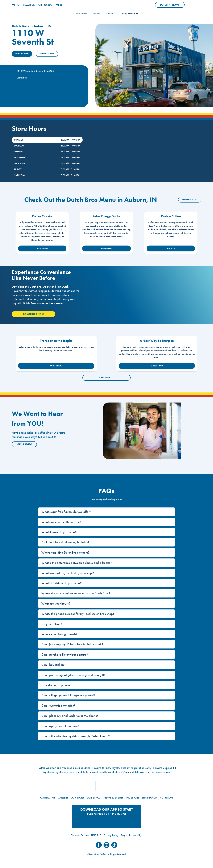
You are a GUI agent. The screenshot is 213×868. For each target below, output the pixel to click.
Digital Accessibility (131, 835)
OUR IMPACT (94, 798)
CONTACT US (48, 798)
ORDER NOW (56, 366)
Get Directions (47, 54)
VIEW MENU (42, 248)
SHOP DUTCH (149, 798)
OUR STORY (77, 798)
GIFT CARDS (45, 5)
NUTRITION (166, 798)
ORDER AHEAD (22, 54)
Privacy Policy (111, 835)
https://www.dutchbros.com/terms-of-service (143, 772)
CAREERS (63, 798)
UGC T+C (96, 835)
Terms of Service (80, 835)
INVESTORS (133, 798)
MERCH (60, 5)
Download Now (34, 314)
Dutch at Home (172, 5)
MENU (16, 5)
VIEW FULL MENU (190, 199)
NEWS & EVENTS (114, 798)
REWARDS (29, 5)
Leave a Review (24, 444)
